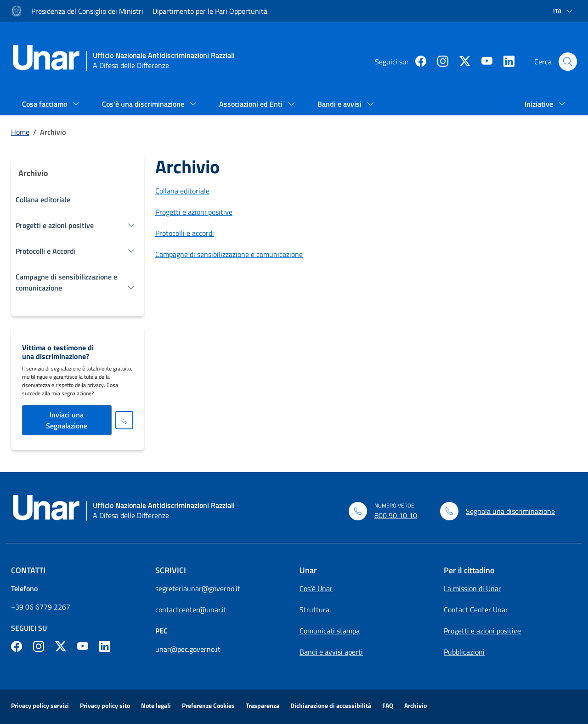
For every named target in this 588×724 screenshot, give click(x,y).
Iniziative (540, 104)
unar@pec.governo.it (188, 649)
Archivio (416, 705)
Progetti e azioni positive (194, 212)
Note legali (156, 705)
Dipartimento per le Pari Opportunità (210, 11)
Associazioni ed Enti (252, 104)
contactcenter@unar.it (191, 610)
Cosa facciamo (45, 104)
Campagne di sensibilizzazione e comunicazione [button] (66, 282)
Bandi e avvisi (340, 104)
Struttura (314, 610)
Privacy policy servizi (40, 705)
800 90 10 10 (396, 515)
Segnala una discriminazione (510, 511)
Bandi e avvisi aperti (331, 652)
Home (20, 132)
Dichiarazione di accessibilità (331, 705)
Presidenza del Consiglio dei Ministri (87, 11)
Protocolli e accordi (185, 233)
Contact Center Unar (476, 610)
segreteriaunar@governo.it (198, 588)
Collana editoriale (43, 200)
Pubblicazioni (464, 652)
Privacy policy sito (105, 705)
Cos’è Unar (316, 588)
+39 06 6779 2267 (41, 607)
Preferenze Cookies (208, 705)
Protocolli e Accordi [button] (46, 251)
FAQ (388, 705)
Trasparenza (263, 705)
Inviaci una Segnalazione (67, 420)
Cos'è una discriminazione (144, 104)
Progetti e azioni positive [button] (55, 225)
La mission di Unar (472, 588)
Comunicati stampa (330, 631)
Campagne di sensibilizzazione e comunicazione (229, 254)
